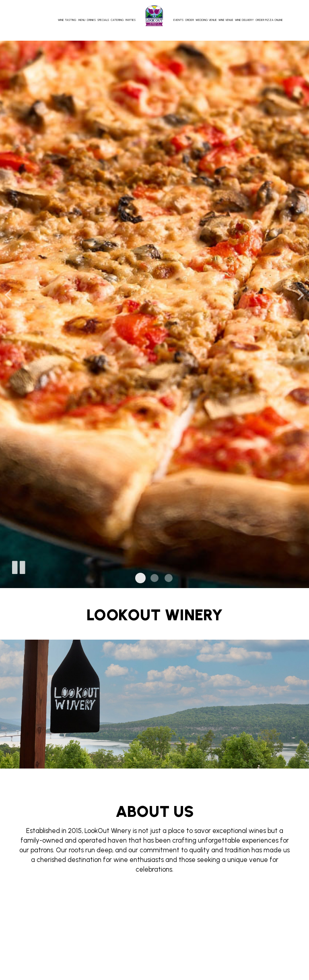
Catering (117, 20)
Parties (131, 20)
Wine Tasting (67, 20)
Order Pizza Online (269, 20)
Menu (82, 20)
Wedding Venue (206, 20)
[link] (154, 16)
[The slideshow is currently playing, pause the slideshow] (18, 566)
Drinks (91, 20)
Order (190, 20)
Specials (103, 20)
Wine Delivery (244, 20)
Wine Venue (226, 20)
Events (178, 20)
